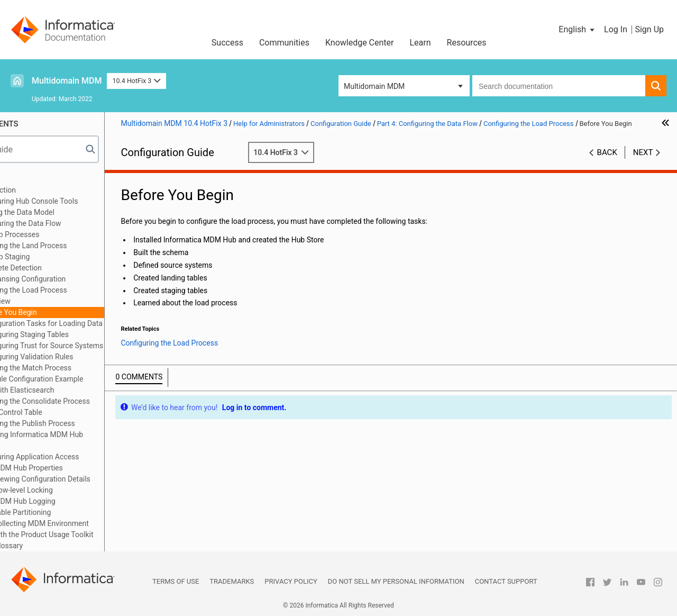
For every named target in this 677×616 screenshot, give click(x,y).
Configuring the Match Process (85, 368)
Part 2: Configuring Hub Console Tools (80, 201)
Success (227, 43)
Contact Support (506, 581)
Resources (467, 43)
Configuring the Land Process (82, 246)
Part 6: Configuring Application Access (81, 457)
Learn (420, 43)
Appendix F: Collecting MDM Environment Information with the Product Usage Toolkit (88, 529)
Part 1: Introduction (49, 190)
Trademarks (232, 581)
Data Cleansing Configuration (82, 279)
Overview (59, 301)
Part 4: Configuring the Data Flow (72, 223)
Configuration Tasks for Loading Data (105, 323)
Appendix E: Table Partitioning (67, 512)
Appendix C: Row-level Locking (67, 490)
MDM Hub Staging (64, 257)
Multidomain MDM (67, 81)
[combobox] (559, 86)
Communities (284, 43)
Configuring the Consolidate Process (94, 401)
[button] (577, 30)
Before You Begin (72, 312)
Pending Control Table (70, 412)
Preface (30, 179)
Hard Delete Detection (70, 268)
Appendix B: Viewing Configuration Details (86, 479)
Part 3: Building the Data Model (68, 212)
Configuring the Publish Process (86, 423)
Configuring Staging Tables (89, 334)
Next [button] (643, 164)
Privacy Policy (291, 581)
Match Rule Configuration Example (90, 379)
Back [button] (607, 164)
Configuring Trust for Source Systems (106, 346)
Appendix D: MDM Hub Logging (69, 501)
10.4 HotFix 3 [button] (136, 81)
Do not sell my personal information (396, 581)
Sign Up (649, 29)
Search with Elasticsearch (76, 390)
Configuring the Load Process (82, 290)
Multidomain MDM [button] (374, 86)
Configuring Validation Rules (91, 357)
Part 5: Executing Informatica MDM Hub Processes (83, 440)
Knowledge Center (360, 43)
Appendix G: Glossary (53, 546)
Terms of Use (176, 581)
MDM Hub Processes (68, 234)
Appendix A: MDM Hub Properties (72, 468)
